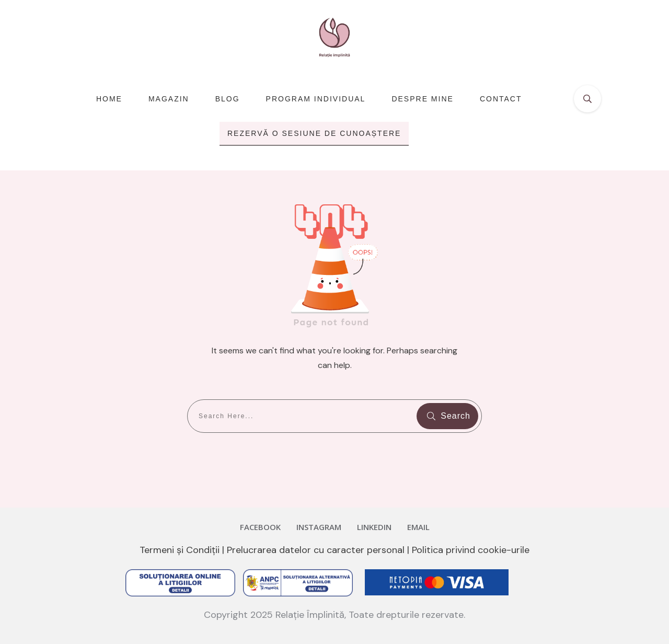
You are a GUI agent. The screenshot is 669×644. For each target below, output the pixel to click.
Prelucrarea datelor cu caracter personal (316, 550)
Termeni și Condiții (180, 550)
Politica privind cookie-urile (471, 550)
